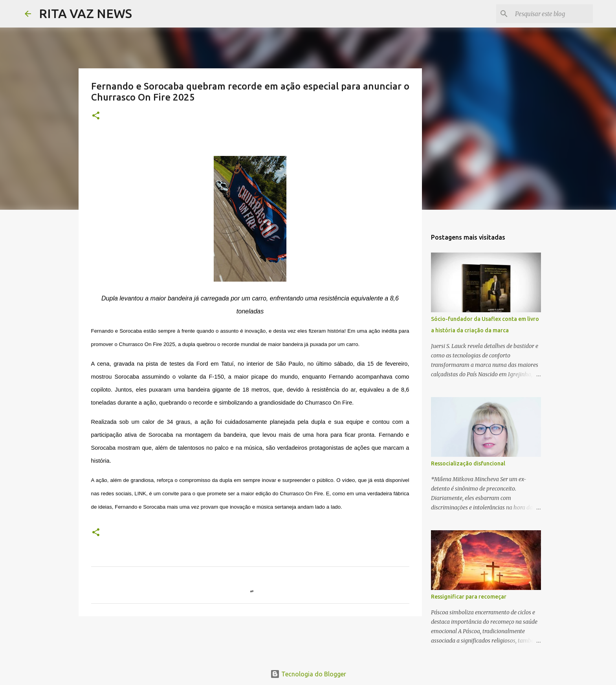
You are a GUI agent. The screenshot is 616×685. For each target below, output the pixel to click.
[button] (96, 116)
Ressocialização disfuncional (468, 463)
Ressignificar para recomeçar (469, 597)
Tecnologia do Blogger (308, 674)
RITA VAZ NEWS (85, 13)
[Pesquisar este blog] (552, 14)
